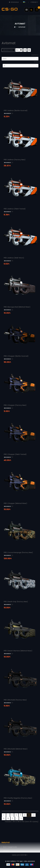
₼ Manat (35, 2)
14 (33, 815)
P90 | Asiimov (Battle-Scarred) (16, 111)
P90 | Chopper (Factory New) (15, 405)
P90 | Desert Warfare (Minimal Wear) (18, 651)
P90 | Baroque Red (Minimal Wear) (17, 307)
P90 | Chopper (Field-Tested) (15, 454)
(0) (12, 113)
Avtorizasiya (15, 2)
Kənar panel (8, 50)
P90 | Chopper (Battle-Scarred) (16, 356)
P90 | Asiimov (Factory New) (15, 160)
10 (16, 815)
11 (20, 815)
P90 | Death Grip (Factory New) (16, 602)
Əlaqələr (6, 851)
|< (4, 815)
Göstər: (36, 62)
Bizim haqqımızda (10, 847)
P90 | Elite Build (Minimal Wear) (16, 749)
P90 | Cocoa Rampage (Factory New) (18, 552)
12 (25, 815)
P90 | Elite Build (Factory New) (15, 700)
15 (4, 818)
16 (8, 818)
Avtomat (22, 27)
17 (13, 818)
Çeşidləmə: (35, 55)
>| (21, 818)
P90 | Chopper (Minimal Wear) (15, 503)
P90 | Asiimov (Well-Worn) (14, 258)
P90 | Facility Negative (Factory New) (18, 798)
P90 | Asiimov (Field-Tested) (15, 209)
